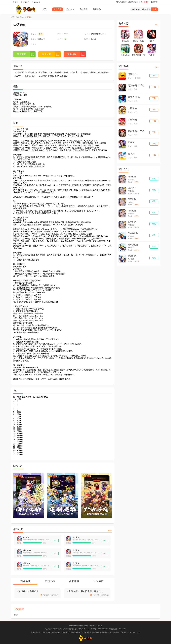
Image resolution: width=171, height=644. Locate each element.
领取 (55, 540)
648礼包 (26, 537)
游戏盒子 (25, 2)
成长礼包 (76, 563)
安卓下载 (21, 54)
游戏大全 (57, 9)
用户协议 (99, 626)
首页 (15, 2)
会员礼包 (76, 550)
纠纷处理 (91, 626)
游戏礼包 (71, 9)
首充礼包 (76, 537)
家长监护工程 (73, 626)
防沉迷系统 (83, 626)
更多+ (110, 531)
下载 (154, 76)
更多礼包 (47, 54)
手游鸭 (16, 615)
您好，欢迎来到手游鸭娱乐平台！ (127, 2)
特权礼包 (27, 563)
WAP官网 (36, 2)
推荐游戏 (154, 2)
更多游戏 (72, 54)
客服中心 (97, 9)
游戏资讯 (84, 9)
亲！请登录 (145, 2)
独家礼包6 (27, 550)
